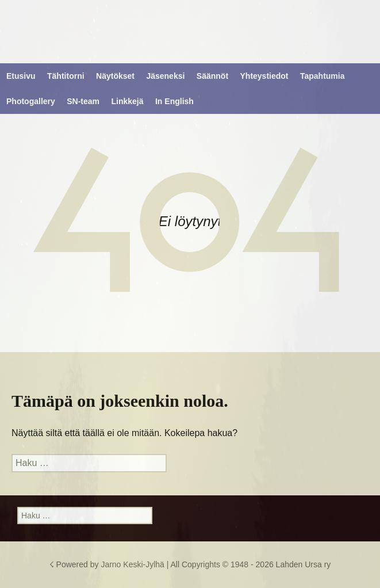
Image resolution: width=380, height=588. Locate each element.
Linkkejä (128, 101)
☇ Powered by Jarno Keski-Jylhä (108, 564)
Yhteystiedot (264, 76)
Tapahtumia (323, 76)
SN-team (83, 101)
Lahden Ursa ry (304, 564)
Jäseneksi (165, 76)
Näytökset (115, 76)
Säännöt (212, 76)
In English (174, 101)
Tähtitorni (66, 76)
